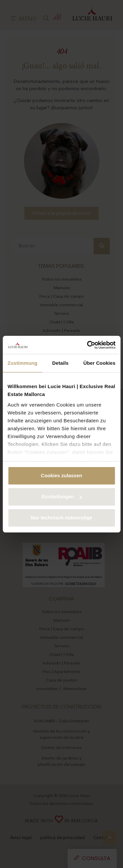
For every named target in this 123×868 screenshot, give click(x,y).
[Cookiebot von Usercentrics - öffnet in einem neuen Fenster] (88, 345)
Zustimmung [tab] (22, 363)
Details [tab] (60, 363)
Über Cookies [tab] (99, 363)
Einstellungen (62, 496)
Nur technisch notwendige (62, 518)
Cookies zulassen (62, 475)
